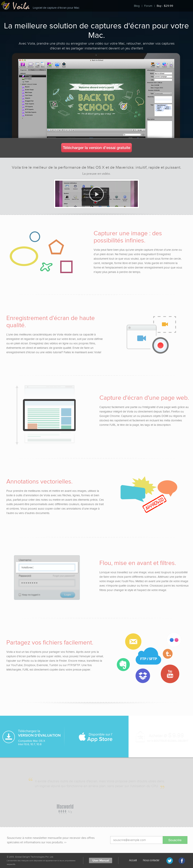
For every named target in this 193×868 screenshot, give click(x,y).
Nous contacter (151, 860)
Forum (148, 6)
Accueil (133, 860)
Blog (137, 6)
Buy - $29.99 (165, 6)
